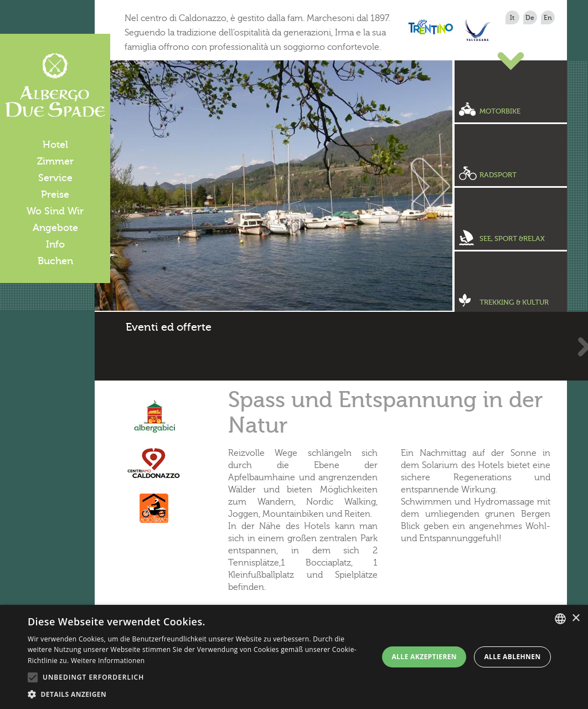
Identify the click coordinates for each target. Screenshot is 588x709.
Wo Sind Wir (55, 211)
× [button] (576, 618)
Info (55, 244)
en (548, 18)
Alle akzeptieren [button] (424, 657)
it (512, 18)
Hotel (55, 145)
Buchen (55, 261)
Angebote (55, 228)
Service (55, 178)
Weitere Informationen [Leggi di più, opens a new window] (108, 661)
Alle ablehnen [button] (512, 657)
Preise (55, 194)
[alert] (294, 657)
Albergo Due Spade (55, 85)
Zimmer (55, 161)
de (530, 18)
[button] (199, 695)
